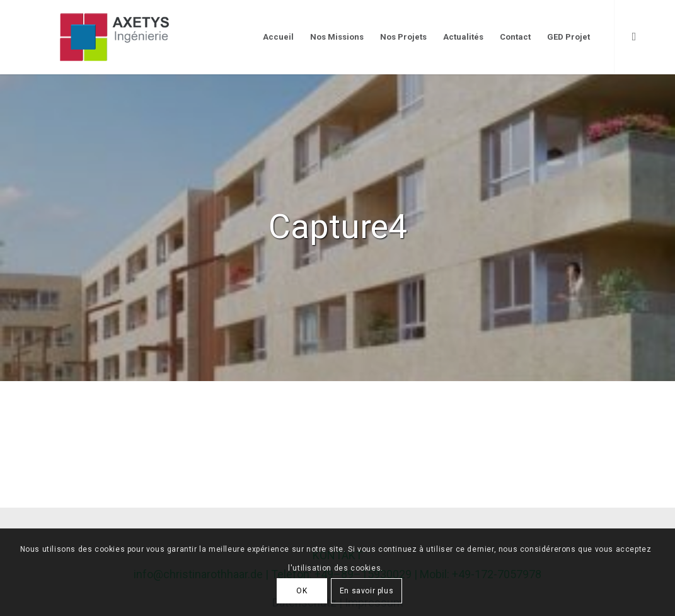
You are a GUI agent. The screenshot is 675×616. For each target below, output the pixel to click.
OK (302, 591)
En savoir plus (366, 591)
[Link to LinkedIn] (634, 37)
